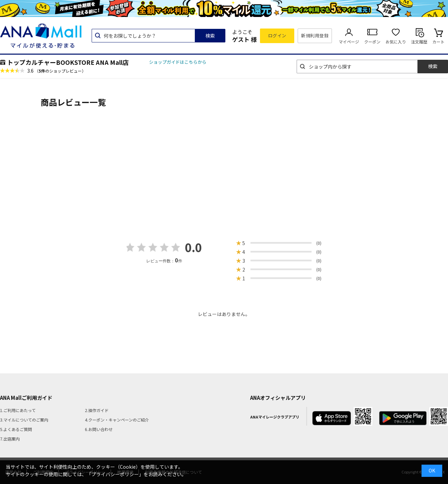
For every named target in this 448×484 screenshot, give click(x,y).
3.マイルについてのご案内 (24, 420)
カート (438, 42)
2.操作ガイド (97, 410)
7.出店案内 (10, 439)
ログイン (277, 35)
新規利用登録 (315, 35)
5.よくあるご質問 (16, 429)
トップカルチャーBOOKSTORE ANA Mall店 (68, 62)
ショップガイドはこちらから (178, 62)
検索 (210, 36)
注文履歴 (419, 42)
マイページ (349, 42)
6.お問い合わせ (99, 429)
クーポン (372, 42)
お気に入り (396, 42)
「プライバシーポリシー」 (115, 474)
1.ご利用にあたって (18, 410)
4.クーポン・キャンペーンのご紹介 (117, 420)
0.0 (193, 247)
